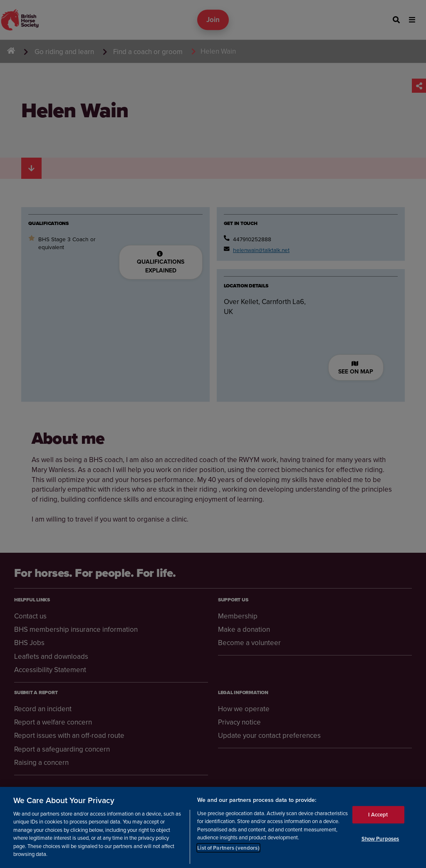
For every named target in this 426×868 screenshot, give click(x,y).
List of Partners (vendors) (228, 848)
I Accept (378, 815)
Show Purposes (380, 839)
